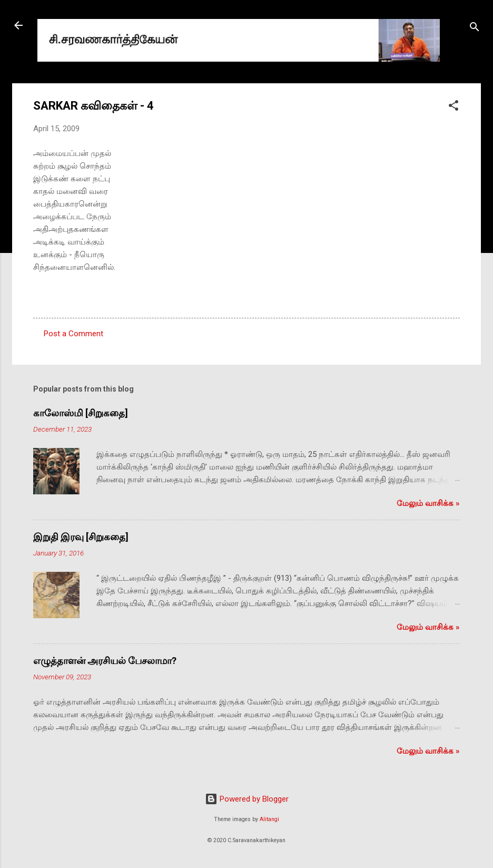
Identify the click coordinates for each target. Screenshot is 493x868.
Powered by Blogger (247, 799)
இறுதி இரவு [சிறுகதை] (81, 537)
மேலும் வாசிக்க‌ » (428, 503)
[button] (453, 107)
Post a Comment (73, 334)
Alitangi (269, 819)
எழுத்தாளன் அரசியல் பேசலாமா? (105, 661)
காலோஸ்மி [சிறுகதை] (81, 413)
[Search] (475, 29)
